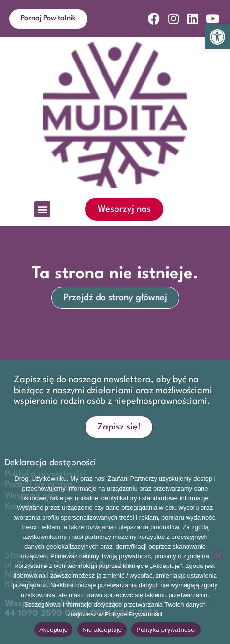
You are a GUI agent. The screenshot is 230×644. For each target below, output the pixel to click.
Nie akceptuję (102, 630)
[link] (217, 37)
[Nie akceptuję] (218, 555)
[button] (42, 209)
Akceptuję (53, 630)
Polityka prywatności (166, 630)
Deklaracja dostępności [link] (50, 463)
